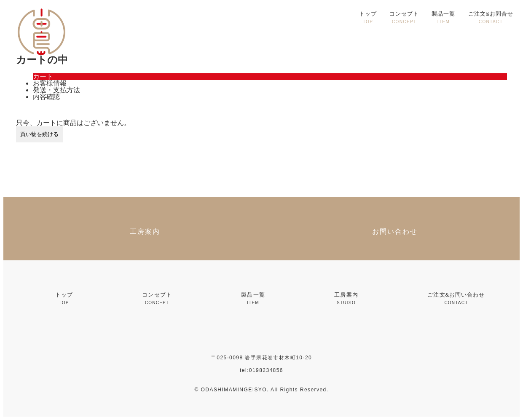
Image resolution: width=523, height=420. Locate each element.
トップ (368, 17)
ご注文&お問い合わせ (456, 298)
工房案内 (346, 298)
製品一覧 (443, 17)
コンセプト (404, 17)
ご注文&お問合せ (491, 17)
